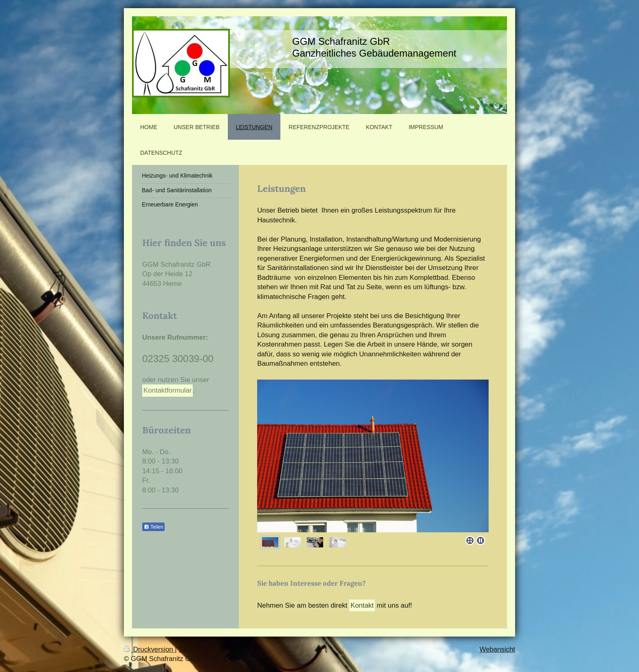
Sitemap (191, 649)
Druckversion (149, 649)
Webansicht (497, 649)
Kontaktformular (167, 390)
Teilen (153, 527)
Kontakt (362, 605)
